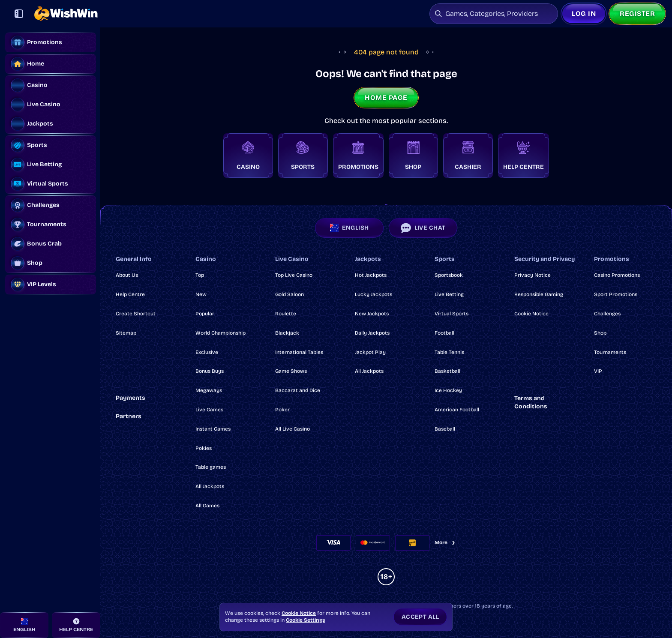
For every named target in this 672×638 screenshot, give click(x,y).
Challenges (607, 314)
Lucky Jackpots (373, 294)
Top (200, 275)
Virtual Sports (451, 314)
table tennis (449, 352)
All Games (207, 506)
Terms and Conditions (531, 403)
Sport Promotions (616, 294)
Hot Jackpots (371, 275)
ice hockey (448, 390)
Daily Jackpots (372, 333)
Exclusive (207, 352)
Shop (600, 333)
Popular (205, 314)
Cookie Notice (531, 314)
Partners (129, 416)
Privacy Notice (532, 275)
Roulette (286, 314)
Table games (211, 467)
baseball (445, 429)
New (201, 294)
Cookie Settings (306, 620)
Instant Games (213, 429)
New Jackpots (372, 314)
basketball (447, 371)
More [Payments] (445, 542)
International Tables (299, 352)
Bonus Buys (210, 371)
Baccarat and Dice (298, 390)
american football (457, 410)
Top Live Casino (294, 275)
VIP (598, 371)
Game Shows (291, 371)
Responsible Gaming (539, 294)
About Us (127, 275)
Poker (282, 410)
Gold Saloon (289, 294)
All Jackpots (210, 486)
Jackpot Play (370, 352)
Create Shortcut (136, 314)
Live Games (209, 410)
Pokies (204, 448)
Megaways (209, 390)
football (444, 333)
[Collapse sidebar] (19, 14)
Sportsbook (449, 275)
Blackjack (287, 333)
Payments (130, 398)
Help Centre (130, 294)
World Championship (220, 333)
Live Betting (449, 294)
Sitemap (126, 333)
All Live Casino (292, 429)
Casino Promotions (617, 275)
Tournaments (610, 352)
